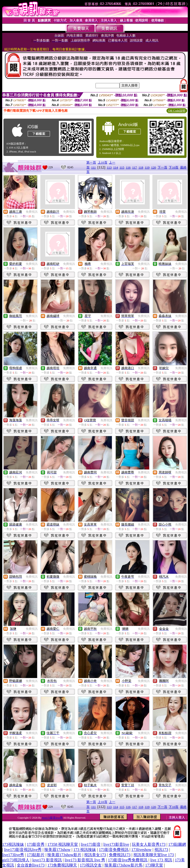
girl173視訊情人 (16, 860)
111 (94, 167)
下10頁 (174, 167)
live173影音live (116, 844)
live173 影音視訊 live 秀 (85, 860)
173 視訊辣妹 (85, 850)
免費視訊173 (120, 855)
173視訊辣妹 (13, 844)
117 (134, 167)
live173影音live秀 (53, 818)
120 (154, 167)
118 (141, 167)
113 (109, 167)
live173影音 (91, 844)
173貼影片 (36, 855)
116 (128, 167)
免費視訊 (32, 212)
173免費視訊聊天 (62, 865)
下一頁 (162, 167)
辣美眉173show (57, 850)
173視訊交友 (91, 865)
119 (147, 167)
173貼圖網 (177, 844)
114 (116, 167)
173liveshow (142, 850)
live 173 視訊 (161, 860)
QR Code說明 (177, 111)
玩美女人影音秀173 (149, 844)
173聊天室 (154, 865)
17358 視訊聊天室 (63, 844)
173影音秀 (36, 844)
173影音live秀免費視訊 (128, 860)
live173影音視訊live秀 (23, 850)
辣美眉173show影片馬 (123, 865)
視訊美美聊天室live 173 (154, 855)
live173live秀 (13, 855)
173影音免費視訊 (114, 850)
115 (122, 167)
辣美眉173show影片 (64, 855)
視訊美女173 (95, 855)
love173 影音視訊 (47, 860)
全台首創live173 (31, 865)
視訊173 (161, 850)
